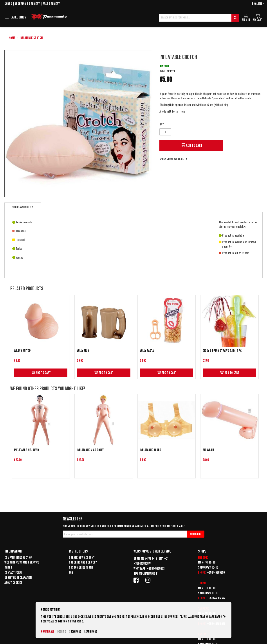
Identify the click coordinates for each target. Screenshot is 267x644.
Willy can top (22, 351)
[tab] (23, 207)
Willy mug (83, 351)
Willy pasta (147, 351)
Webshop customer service (22, 563)
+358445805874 (142, 564)
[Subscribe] (196, 534)
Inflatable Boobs (151, 450)
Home (12, 38)
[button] (258, 4)
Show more (75, 632)
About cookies (13, 583)
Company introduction (18, 558)
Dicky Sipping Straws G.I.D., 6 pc (222, 351)
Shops (8, 4)
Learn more (91, 632)
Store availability (23, 207)
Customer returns (81, 568)
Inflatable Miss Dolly (90, 450)
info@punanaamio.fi (146, 574)
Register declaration (18, 578)
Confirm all (48, 632)
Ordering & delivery (27, 4)
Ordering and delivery (83, 563)
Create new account (82, 558)
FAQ (71, 573)
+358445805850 (216, 573)
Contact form (13, 573)
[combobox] (199, 18)
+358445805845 (216, 598)
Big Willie (209, 450)
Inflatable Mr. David (26, 450)
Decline (62, 632)
